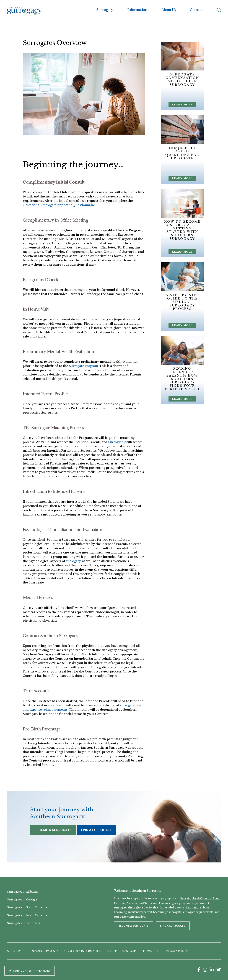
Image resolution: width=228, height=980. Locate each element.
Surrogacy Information (83, 951)
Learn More (182, 105)
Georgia (185, 898)
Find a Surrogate (96, 830)
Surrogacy (105, 10)
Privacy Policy (177, 951)
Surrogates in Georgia (22, 899)
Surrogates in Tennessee (24, 923)
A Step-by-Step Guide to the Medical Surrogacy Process (182, 302)
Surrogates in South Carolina (27, 907)
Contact (196, 10)
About (112, 951)
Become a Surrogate (53, 830)
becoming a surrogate (167, 912)
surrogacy (73, 561)
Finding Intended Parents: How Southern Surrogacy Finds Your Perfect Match (182, 379)
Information (137, 10)
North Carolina (202, 898)
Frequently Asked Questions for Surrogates (182, 153)
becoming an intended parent (133, 912)
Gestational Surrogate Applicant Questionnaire (59, 205)
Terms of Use (151, 951)
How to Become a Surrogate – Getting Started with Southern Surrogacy (182, 230)
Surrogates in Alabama (22, 892)
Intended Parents (45, 951)
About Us (169, 10)
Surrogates (116, 442)
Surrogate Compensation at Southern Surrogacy (182, 80)
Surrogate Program (83, 366)
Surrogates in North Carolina (27, 915)
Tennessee (151, 903)
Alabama (132, 903)
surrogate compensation (130, 917)
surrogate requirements (198, 912)
